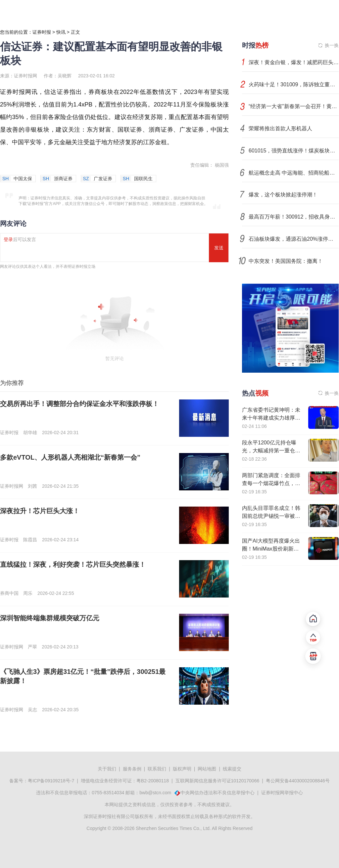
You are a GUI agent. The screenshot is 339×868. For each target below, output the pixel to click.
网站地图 (207, 769)
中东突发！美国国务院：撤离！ (286, 261)
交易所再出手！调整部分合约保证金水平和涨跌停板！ (79, 404)
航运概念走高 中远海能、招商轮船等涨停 (294, 173)
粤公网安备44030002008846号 (298, 781)
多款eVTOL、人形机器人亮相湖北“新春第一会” (70, 457)
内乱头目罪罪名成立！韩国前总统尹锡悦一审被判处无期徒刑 (271, 516)
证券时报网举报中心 (282, 793)
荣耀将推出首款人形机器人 (280, 128)
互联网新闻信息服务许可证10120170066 (218, 781)
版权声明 (182, 769)
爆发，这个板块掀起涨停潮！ (283, 195)
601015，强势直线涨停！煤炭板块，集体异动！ (294, 151)
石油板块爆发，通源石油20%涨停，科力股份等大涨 (294, 239)
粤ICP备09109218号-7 (51, 781)
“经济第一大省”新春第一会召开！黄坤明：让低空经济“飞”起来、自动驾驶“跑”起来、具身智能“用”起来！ (294, 106)
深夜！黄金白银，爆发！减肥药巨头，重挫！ (294, 62)
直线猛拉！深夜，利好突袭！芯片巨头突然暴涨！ (73, 564)
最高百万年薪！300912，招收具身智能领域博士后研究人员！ (294, 217)
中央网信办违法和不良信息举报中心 (218, 793)
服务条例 (132, 769)
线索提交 (232, 769)
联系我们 (157, 769)
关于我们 (107, 769)
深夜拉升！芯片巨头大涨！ (40, 511)
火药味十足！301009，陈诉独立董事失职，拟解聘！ (294, 84)
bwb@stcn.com (155, 793)
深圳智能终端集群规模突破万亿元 (50, 618)
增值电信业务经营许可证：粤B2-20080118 (125, 781)
